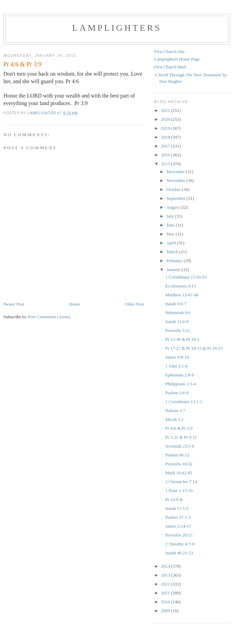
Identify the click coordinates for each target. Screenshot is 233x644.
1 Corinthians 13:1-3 (184, 402)
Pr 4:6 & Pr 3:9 (179, 428)
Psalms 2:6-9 (177, 393)
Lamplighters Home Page (177, 59)
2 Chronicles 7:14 (181, 482)
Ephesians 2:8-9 (179, 375)
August (174, 207)
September (177, 198)
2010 (166, 602)
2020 (166, 119)
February (175, 261)
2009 (166, 611)
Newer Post (14, 304)
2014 (166, 566)
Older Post (134, 304)
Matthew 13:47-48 (182, 295)
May (171, 234)
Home (75, 304)
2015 (166, 164)
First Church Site (169, 51)
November (176, 181)
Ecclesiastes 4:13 (180, 286)
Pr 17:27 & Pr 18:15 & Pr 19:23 (194, 348)
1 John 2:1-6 (176, 366)
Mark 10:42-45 (179, 473)
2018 (166, 137)
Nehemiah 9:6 (178, 313)
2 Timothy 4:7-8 (180, 544)
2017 (166, 146)
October (174, 189)
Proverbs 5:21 (178, 330)
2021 (166, 110)
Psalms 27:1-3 (178, 517)
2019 (166, 128)
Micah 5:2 (174, 419)
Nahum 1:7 (175, 410)
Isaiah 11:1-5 (177, 508)
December (176, 172)
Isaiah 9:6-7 (176, 304)
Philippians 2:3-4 (180, 384)
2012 (166, 584)
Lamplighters (117, 28)
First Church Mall (170, 67)
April (172, 243)
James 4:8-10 (177, 357)
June (171, 225)
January (174, 269)
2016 (166, 155)
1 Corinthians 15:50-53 (186, 277)
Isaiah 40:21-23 (179, 553)
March (173, 252)
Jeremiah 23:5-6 (180, 446)
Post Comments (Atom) (49, 317)
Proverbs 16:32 (179, 464)
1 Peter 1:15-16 (179, 491)
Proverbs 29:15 (179, 535)
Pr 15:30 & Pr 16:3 (182, 339)
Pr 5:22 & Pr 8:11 (181, 437)
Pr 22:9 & (174, 499)
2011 (166, 593)
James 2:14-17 (178, 526)
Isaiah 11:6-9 (177, 321)
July (171, 216)
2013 (166, 575)
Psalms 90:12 (177, 455)
